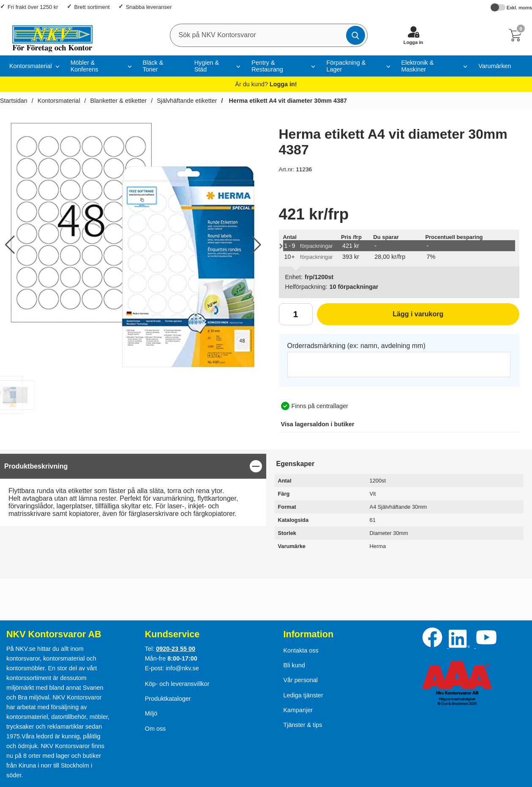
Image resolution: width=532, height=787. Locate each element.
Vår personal (300, 680)
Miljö (151, 713)
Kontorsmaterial (59, 101)
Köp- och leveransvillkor (177, 684)
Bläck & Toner (153, 66)
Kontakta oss (301, 650)
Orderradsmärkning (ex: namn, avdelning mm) (356, 346)
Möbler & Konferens (85, 66)
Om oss (156, 729)
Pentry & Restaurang (267, 66)
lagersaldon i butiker (318, 424)
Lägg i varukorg (380, 317)
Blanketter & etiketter (119, 101)
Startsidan (14, 101)
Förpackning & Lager (346, 66)
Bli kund (294, 665)
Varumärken (495, 66)
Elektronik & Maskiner (418, 66)
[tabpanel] (133, 490)
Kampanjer (298, 710)
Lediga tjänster (303, 695)
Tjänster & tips (303, 725)
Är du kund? (266, 84)
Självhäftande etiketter (187, 101)
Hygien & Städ (207, 66)
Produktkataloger (168, 699)
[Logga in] (413, 35)
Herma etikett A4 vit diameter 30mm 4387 (287, 101)
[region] (133, 466)
